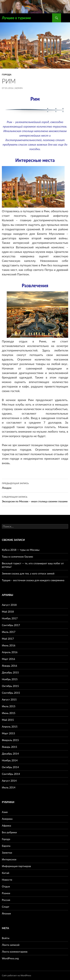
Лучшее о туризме (16, 18)
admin (19, 88)
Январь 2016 (10, 666)
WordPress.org (10, 958)
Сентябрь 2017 (11, 625)
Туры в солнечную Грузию (17, 556)
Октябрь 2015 (10, 686)
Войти (6, 938)
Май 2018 (8, 612)
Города (7, 74)
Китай (6, 873)
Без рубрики (9, 832)
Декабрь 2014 (10, 754)
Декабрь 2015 (10, 672)
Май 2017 (8, 639)
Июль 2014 (9, 787)
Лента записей (11, 945)
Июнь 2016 (9, 645)
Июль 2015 (9, 706)
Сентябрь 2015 (11, 693)
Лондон (35, 485)
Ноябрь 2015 (10, 679)
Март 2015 (8, 733)
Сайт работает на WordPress (17, 975)
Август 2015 (9, 699)
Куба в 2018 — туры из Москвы (21, 550)
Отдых (6, 886)
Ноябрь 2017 (10, 618)
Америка (7, 819)
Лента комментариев (15, 952)
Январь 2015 (10, 747)
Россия (6, 900)
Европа (6, 846)
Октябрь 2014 (10, 767)
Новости (7, 880)
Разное (6, 893)
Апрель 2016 (10, 652)
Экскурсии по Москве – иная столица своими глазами (35, 499)
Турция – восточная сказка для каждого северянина (33, 580)
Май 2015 (8, 720)
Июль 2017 (9, 632)
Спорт (6, 907)
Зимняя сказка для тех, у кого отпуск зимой (28, 573)
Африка (6, 825)
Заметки (7, 853)
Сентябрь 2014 (11, 774)
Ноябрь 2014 (10, 760)
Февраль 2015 (10, 740)
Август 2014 (9, 781)
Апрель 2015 (10, 726)
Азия (5, 812)
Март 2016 (8, 659)
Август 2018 (9, 605)
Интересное (9, 859)
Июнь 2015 (9, 713)
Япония (6, 913)
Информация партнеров (16, 866)
